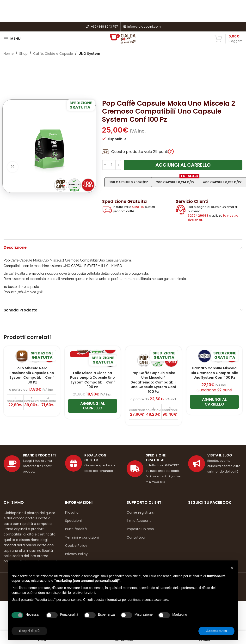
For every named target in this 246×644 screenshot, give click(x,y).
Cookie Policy (76, 546)
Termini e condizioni (82, 537)
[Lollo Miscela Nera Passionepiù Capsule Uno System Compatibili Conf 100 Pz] (32, 357)
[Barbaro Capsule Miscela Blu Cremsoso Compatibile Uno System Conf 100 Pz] (215, 357)
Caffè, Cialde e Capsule (53, 54)
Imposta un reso (140, 529)
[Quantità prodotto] (112, 165)
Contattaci (136, 537)
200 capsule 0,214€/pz (178, 181)
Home (9, 54)
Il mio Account (139, 521)
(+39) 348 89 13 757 (102, 27)
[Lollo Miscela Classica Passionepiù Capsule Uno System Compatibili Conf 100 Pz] (93, 359)
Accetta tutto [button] (216, 631)
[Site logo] (123, 38)
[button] (232, 568)
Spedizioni (73, 521)
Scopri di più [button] (29, 631)
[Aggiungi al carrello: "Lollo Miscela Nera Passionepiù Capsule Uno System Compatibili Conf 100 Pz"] (15, 402)
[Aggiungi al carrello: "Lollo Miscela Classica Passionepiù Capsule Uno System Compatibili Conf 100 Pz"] (93, 406)
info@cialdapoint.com (142, 27)
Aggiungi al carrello (183, 165)
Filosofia (72, 512)
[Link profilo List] (215, 464)
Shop (23, 54)
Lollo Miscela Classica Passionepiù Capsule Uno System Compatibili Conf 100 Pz (92, 380)
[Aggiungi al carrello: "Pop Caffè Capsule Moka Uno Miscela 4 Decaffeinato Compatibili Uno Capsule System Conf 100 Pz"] (137, 412)
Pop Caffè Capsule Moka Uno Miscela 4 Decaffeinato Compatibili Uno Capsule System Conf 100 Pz (153, 382)
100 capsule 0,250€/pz (129, 182)
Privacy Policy (76, 554)
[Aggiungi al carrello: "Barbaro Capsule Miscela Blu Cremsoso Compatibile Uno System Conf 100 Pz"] (215, 402)
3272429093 (198, 216)
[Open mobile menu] (12, 39)
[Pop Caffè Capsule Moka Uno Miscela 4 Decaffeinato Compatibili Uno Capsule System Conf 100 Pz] (154, 359)
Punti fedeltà (76, 529)
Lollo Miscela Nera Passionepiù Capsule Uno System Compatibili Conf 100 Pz (32, 375)
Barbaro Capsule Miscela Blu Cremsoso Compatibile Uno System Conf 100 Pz (214, 373)
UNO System (89, 54)
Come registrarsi (141, 512)
